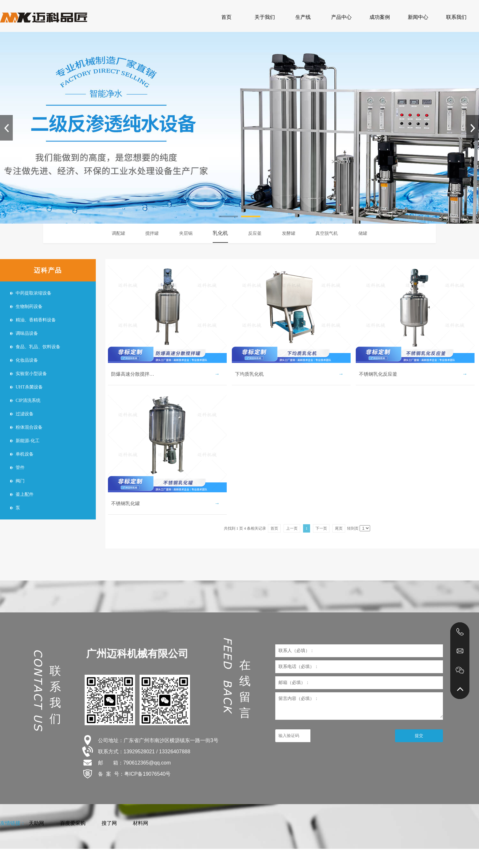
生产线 (303, 17)
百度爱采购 (73, 823)
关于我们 (265, 17)
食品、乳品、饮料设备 (38, 347)
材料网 (141, 823)
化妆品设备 (27, 360)
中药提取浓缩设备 (34, 293)
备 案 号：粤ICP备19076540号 (134, 774)
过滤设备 (25, 414)
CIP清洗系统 (28, 400)
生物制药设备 (29, 307)
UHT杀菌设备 (29, 387)
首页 (226, 17)
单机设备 (25, 454)
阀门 (20, 481)
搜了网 (109, 823)
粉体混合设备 (29, 427)
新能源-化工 (28, 441)
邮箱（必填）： (294, 683)
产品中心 (341, 17)
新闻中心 (418, 17)
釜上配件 (25, 494)
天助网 (36, 823)
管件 (20, 468)
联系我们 (456, 17)
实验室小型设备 (31, 374)
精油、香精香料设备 (36, 320)
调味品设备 (27, 333)
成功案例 (380, 17)
